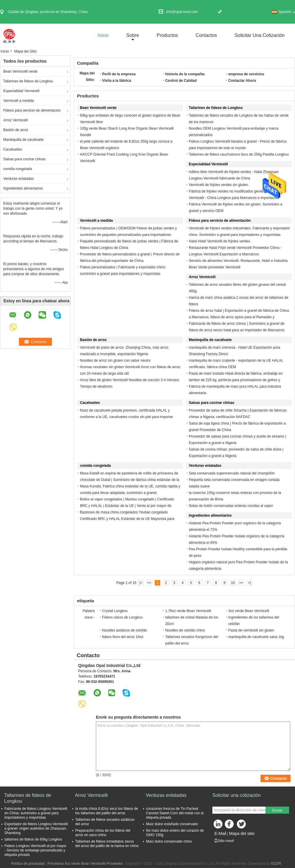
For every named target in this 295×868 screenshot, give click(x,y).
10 (233, 583)
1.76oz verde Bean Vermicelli (188, 611)
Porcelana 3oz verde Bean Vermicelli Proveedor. (86, 864)
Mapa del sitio (242, 833)
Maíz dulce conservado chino (169, 841)
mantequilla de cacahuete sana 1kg (256, 637)
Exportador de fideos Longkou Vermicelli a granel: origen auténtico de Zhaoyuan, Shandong (36, 828)
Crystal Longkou (115, 611)
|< (141, 583)
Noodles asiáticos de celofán (125, 630)
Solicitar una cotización (260, 35)
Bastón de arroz (16, 130)
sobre (133, 35)
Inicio (103, 35)
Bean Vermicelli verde (20, 71)
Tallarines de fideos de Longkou (28, 81)
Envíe (277, 810)
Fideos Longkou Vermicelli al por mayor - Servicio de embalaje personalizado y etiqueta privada (35, 850)
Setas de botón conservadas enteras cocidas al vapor (231, 506)
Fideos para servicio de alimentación (32, 110)
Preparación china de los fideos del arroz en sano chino (103, 833)
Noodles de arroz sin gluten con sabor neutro (115, 360)
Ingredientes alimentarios (23, 188)
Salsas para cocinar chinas (24, 159)
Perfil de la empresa (119, 74)
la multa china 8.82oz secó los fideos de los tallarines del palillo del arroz (107, 811)
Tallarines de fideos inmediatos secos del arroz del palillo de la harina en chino (107, 844)
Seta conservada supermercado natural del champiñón (232, 473)
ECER (276, 864)
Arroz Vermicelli (15, 120)
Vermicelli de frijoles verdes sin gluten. (219, 185)
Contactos (206, 35)
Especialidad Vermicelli (21, 91)
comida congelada (18, 169)
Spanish (287, 12)
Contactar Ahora (242, 81)
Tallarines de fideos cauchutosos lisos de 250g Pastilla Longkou (239, 154)
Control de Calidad (181, 81)
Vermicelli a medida (19, 101)
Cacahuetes (13, 149)
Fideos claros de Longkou (122, 617)
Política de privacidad (28, 864)
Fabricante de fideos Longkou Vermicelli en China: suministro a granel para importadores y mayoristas (36, 813)
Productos (167, 35)
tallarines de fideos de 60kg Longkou (33, 839)
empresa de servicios (246, 74)
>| (250, 583)
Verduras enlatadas (18, 179)
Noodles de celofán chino (185, 630)
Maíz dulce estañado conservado (172, 824)
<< (149, 583)
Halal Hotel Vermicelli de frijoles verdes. (220, 241)
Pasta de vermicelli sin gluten (251, 630)
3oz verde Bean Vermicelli (249, 611)
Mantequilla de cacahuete (23, 140)
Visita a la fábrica (117, 81)
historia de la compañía (185, 74)
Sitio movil (224, 841)
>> (241, 583)
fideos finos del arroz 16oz (123, 637)
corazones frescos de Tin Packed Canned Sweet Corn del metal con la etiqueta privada (175, 813)
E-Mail (220, 833)
